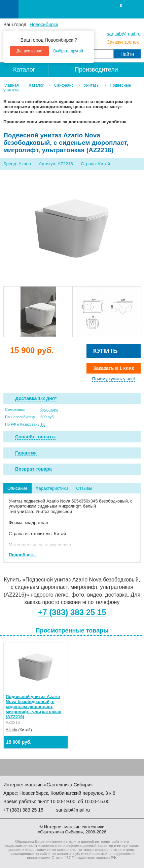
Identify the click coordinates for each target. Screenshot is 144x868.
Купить (105, 351)
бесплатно (49, 409)
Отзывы (84, 488)
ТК (43, 424)
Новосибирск (44, 25)
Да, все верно (29, 51)
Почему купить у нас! (114, 379)
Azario (11, 730)
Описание (17, 488)
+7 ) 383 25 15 (23, 810)
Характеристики (52, 488)
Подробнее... (23, 555)
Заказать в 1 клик (114, 368)
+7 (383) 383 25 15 (72, 612)
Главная (11, 85)
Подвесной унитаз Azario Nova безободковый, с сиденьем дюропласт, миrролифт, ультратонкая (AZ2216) (33, 707)
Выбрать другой (68, 51)
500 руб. (47, 417)
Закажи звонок (123, 42)
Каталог (36, 85)
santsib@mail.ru (124, 34)
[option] (38, 312)
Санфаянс (64, 85)
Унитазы (92, 85)
